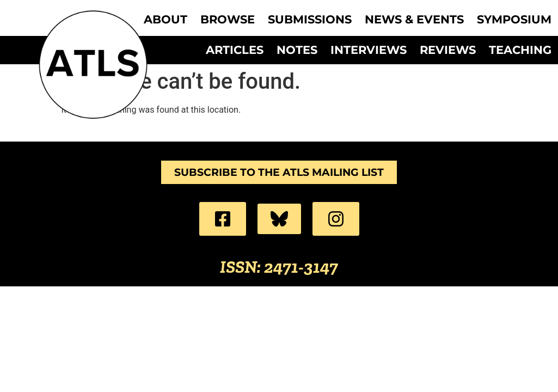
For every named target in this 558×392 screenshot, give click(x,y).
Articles (235, 50)
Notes (297, 50)
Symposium (514, 20)
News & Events (414, 20)
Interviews (369, 50)
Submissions (310, 20)
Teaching (520, 50)
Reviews (448, 50)
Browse (228, 20)
